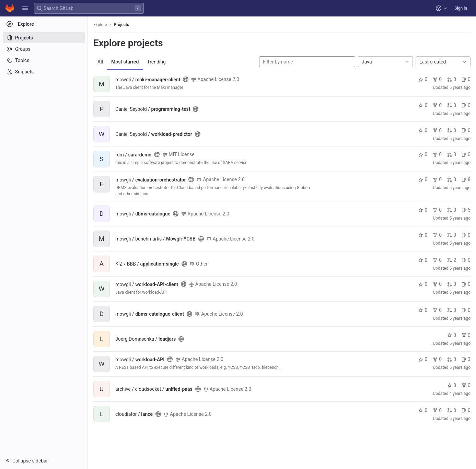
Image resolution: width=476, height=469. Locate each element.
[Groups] (44, 49)
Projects (122, 25)
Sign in (461, 8)
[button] (25, 8)
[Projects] (44, 38)
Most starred (125, 62)
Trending (156, 62)
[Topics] (44, 60)
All (100, 62)
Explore (100, 25)
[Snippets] (44, 72)
